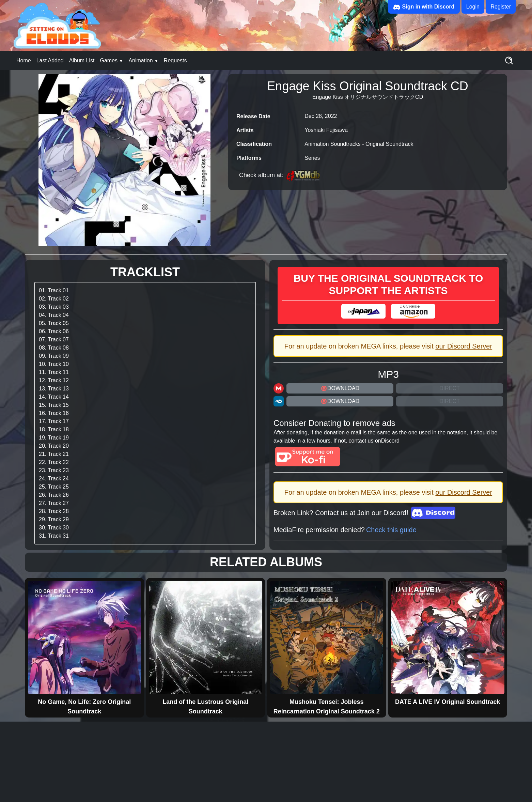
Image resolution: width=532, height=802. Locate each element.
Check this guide (391, 530)
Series (312, 158)
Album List (82, 60)
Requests (175, 60)
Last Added (50, 60)
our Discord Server (464, 346)
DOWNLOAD (340, 388)
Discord (390, 441)
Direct (450, 388)
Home (24, 60)
